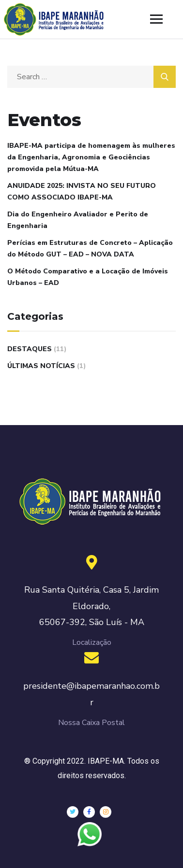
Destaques (30, 349)
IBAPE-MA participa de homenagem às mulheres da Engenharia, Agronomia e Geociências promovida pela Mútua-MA (91, 157)
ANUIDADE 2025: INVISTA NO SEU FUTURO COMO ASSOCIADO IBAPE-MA (82, 192)
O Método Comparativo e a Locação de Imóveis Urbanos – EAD (88, 277)
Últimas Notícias (41, 366)
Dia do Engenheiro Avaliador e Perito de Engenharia (78, 220)
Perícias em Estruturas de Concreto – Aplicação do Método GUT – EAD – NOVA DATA (90, 249)
